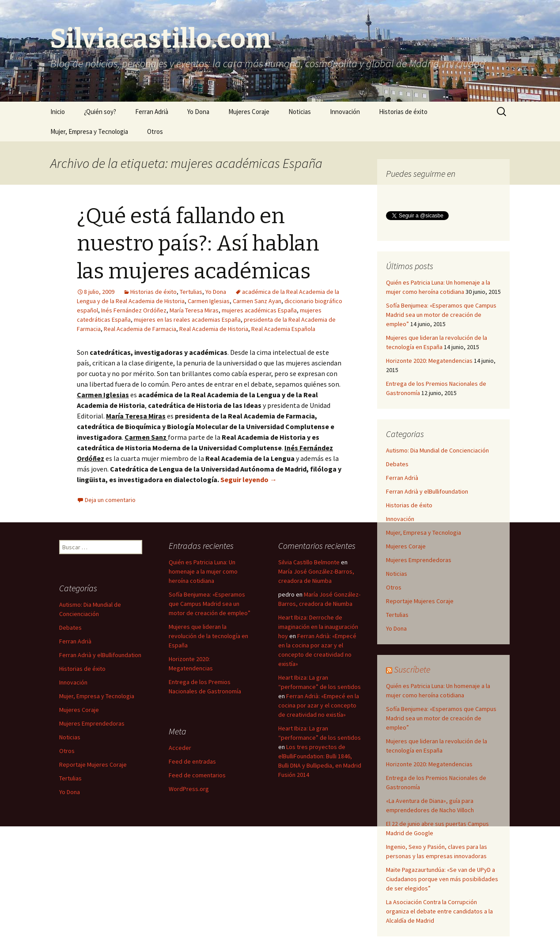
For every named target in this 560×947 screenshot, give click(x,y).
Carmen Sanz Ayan (257, 301)
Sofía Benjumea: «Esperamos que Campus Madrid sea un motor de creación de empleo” (441, 315)
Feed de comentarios (197, 775)
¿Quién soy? (100, 112)
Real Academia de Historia (214, 329)
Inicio (58, 112)
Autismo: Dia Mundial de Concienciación (437, 450)
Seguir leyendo (249, 479)
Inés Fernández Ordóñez (134, 310)
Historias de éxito (403, 112)
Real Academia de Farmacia (140, 329)
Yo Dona (198, 112)
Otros (155, 131)
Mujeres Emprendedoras (419, 560)
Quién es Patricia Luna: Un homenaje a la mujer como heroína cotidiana (203, 571)
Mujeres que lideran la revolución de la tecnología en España (208, 636)
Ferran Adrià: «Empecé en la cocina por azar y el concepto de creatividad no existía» (319, 705)
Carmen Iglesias (209, 301)
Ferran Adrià (152, 112)
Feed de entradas (192, 761)
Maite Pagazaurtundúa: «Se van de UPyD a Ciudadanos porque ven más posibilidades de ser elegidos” (442, 879)
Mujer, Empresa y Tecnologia (89, 131)
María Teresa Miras (194, 310)
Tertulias (191, 292)
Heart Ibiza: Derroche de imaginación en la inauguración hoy (318, 627)
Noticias (300, 112)
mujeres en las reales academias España (187, 319)
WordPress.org (189, 789)
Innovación (345, 112)
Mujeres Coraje (249, 112)
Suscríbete (412, 669)
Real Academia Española (283, 329)
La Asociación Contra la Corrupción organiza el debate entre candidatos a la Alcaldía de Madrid (439, 911)
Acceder (180, 748)
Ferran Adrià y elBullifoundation (427, 491)
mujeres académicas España (259, 310)
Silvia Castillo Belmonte (309, 562)
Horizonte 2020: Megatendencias (429, 361)
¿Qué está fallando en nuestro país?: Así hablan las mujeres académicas (198, 244)
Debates (397, 464)
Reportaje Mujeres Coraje (420, 601)
